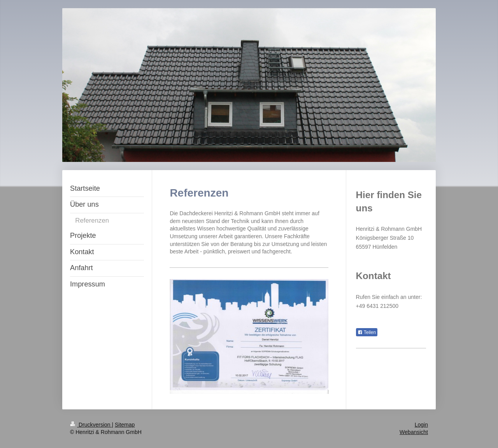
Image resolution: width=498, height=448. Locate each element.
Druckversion (91, 425)
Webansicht (414, 432)
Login (421, 425)
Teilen (367, 332)
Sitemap (125, 425)
